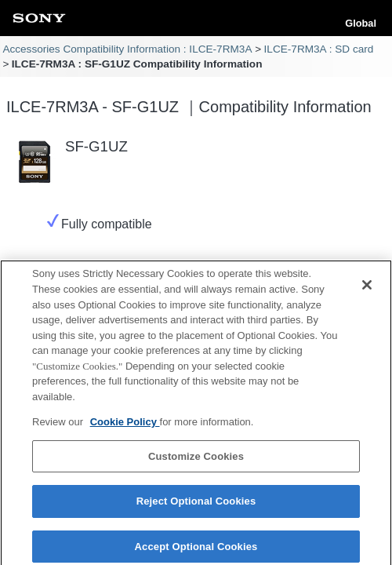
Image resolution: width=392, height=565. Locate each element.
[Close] (367, 289)
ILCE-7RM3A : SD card (319, 49)
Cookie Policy (125, 426)
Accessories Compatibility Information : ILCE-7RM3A (127, 49)
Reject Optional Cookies (196, 505)
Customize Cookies (196, 459)
